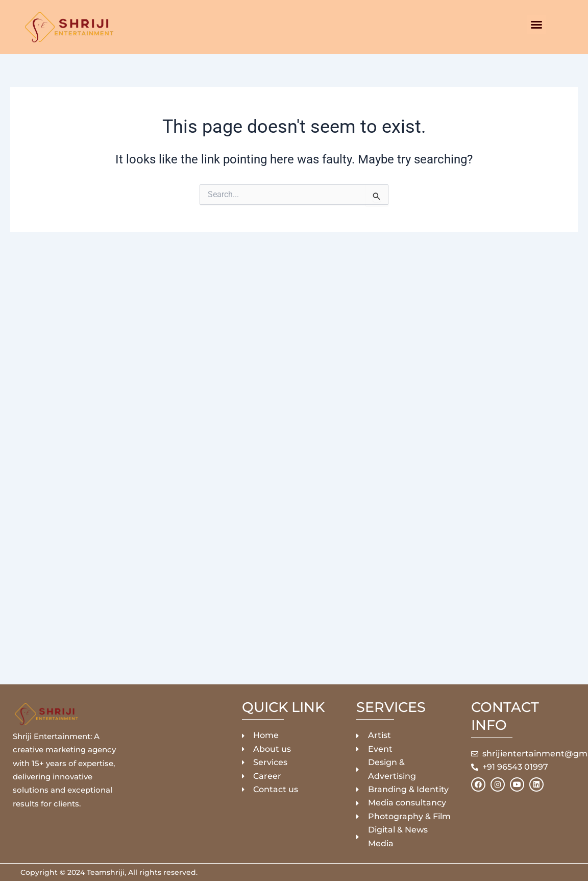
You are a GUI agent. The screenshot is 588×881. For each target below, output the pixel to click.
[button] (536, 25)
